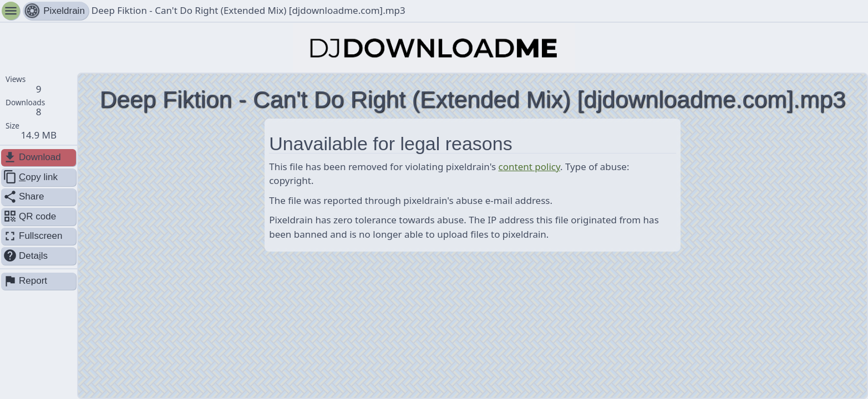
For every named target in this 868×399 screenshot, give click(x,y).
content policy (529, 167)
